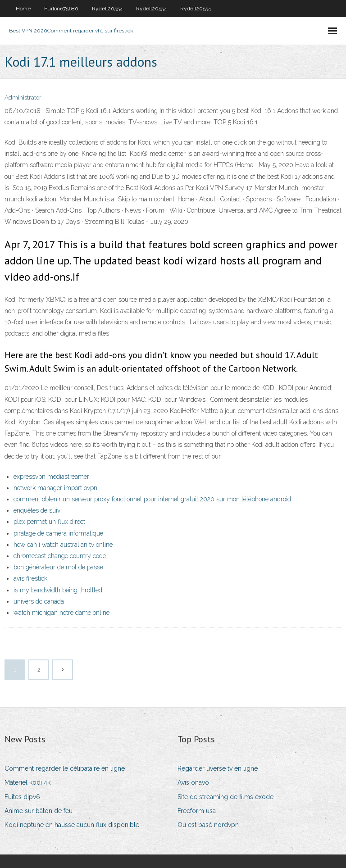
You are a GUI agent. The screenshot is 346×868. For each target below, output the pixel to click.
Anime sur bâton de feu (39, 811)
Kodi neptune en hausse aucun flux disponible (72, 825)
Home (23, 9)
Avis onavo (193, 782)
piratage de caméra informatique (58, 533)
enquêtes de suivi (38, 510)
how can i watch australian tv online (63, 545)
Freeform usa (197, 811)
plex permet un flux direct (49, 522)
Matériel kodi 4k (27, 782)
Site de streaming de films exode (225, 797)
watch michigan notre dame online (61, 613)
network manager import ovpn (55, 488)
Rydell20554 (107, 9)
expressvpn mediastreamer (51, 477)
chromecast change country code (60, 556)
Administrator (23, 98)
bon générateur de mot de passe (58, 567)
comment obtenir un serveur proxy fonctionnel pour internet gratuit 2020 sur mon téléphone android (152, 499)
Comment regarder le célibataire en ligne (65, 768)
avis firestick (30, 578)
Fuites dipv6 (22, 797)
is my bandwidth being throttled (58, 590)
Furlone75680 (61, 9)
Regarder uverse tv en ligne (218, 768)
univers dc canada (39, 601)
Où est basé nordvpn (208, 825)
